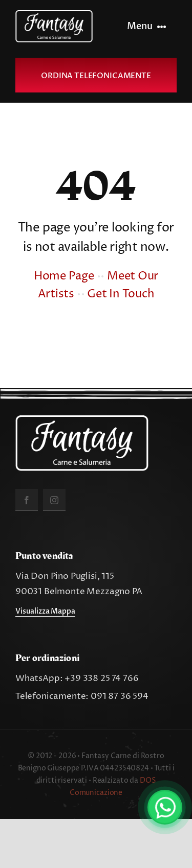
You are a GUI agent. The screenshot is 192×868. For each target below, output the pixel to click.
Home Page (64, 276)
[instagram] (54, 500)
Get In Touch (121, 294)
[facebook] (27, 500)
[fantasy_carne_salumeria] (54, 14)
